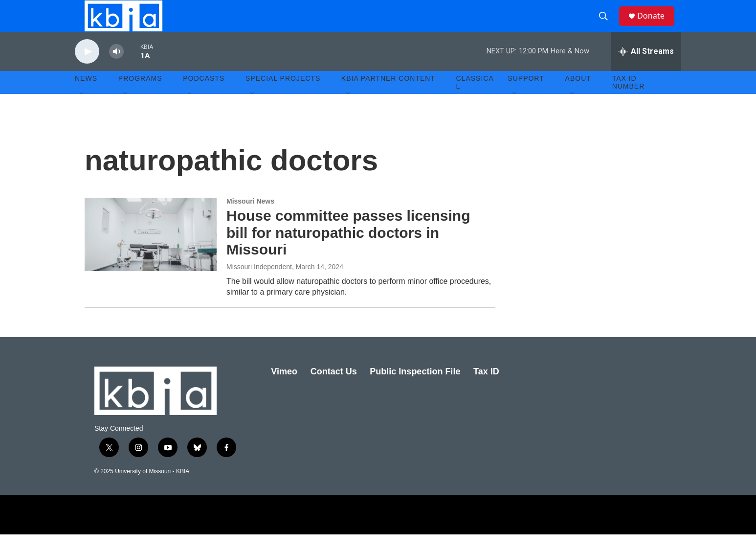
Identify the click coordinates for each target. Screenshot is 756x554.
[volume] (116, 71)
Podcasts (204, 98)
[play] (87, 71)
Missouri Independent (259, 286)
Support (526, 98)
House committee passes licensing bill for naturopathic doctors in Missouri (348, 252)
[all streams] (646, 71)
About (578, 98)
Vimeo (284, 391)
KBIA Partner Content (388, 98)
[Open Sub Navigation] (82, 114)
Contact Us (334, 391)
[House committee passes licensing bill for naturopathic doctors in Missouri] (151, 254)
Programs (140, 98)
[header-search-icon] (607, 26)
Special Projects (283, 98)
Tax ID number (629, 102)
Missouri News (250, 221)
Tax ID (486, 391)
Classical (475, 102)
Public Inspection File (415, 391)
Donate (656, 26)
